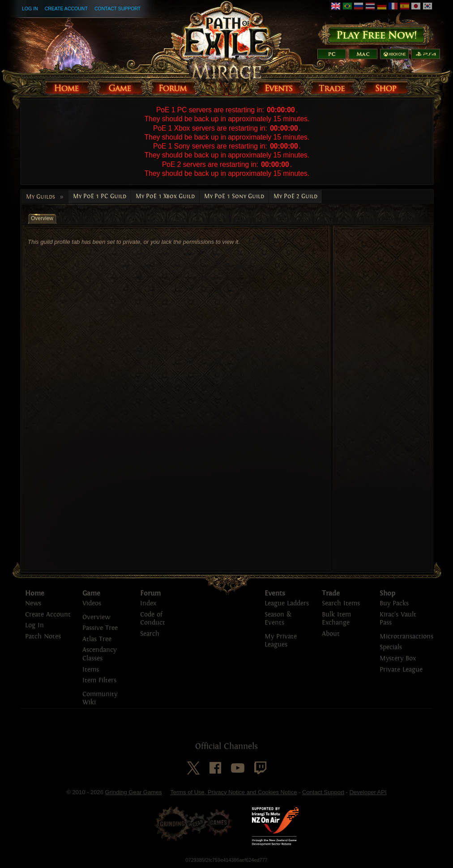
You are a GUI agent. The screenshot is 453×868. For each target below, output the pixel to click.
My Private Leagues (281, 641)
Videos (92, 603)
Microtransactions (406, 636)
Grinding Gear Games (134, 792)
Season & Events (278, 619)
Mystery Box (398, 658)
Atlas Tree (97, 639)
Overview (96, 617)
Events (275, 593)
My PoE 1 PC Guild (100, 196)
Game (91, 593)
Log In (30, 9)
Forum (150, 593)
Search (150, 634)
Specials (391, 647)
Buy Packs (394, 603)
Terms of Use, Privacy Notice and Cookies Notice (233, 792)
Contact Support (118, 9)
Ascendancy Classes (99, 654)
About (331, 634)
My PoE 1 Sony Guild (234, 196)
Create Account (66, 9)
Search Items (341, 603)
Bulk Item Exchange (336, 619)
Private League (401, 670)
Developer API (368, 792)
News (33, 603)
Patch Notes (43, 636)
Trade (331, 593)
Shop (387, 593)
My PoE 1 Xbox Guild (165, 196)
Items (91, 670)
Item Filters (99, 680)
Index (148, 603)
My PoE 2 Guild (295, 196)
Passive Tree (100, 628)
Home (35, 593)
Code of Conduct (153, 619)
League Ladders (287, 603)
